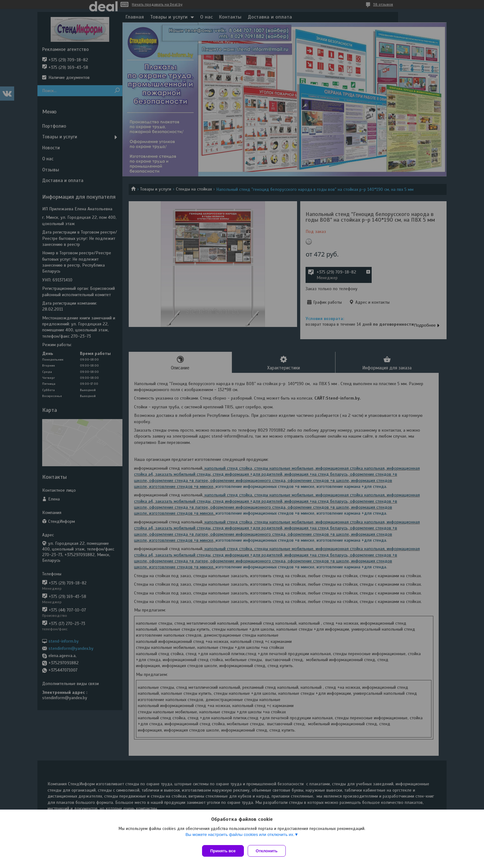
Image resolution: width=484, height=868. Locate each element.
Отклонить (269, 851)
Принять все (223, 851)
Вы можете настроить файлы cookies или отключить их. (240, 837)
